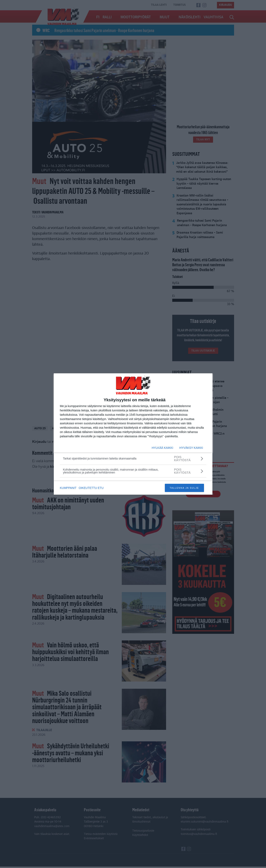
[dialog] (133, 434)
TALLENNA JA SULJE (184, 488)
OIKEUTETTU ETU (92, 488)
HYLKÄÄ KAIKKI (162, 448)
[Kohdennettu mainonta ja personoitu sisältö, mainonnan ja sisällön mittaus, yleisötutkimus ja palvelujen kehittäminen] (133, 471)
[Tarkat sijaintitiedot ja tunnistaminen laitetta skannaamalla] (133, 458)
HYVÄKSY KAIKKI (191, 448)
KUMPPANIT (68, 488)
